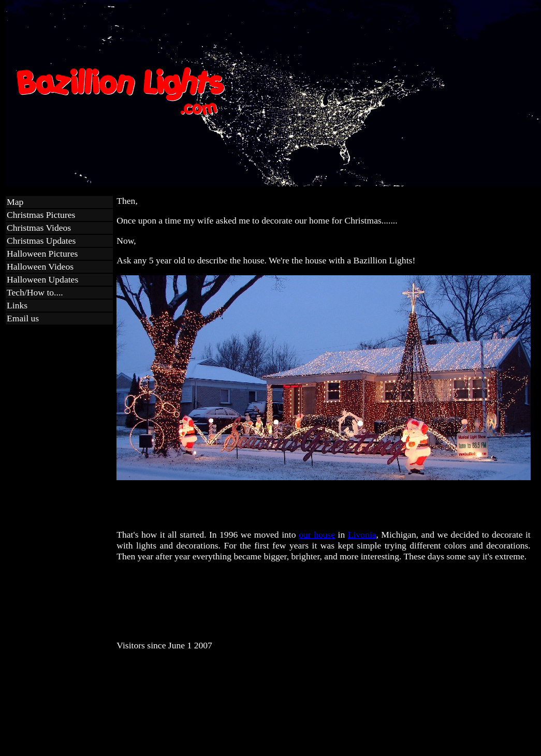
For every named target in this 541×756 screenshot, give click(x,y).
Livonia (362, 535)
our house (317, 535)
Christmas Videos (39, 228)
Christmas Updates (41, 241)
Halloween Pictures (42, 254)
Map (15, 202)
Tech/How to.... (35, 292)
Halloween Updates (42, 279)
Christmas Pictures (41, 215)
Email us (23, 318)
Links (17, 305)
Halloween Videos (40, 266)
